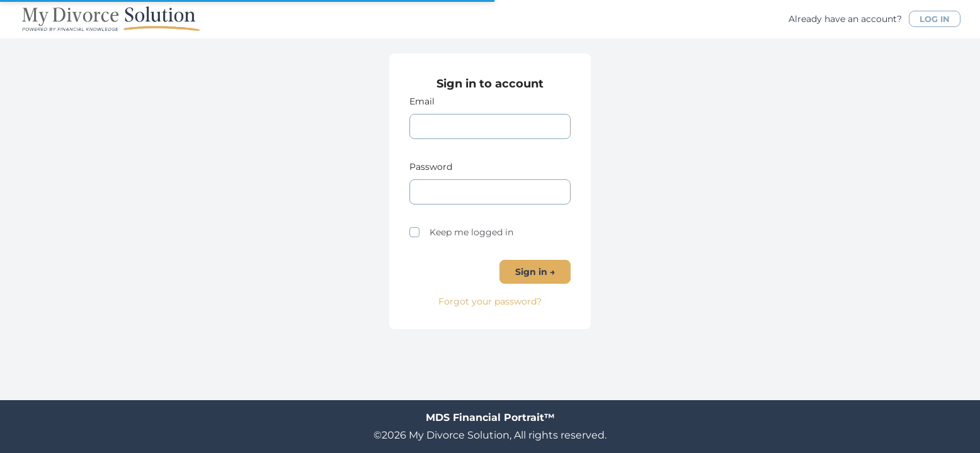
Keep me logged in (461, 232)
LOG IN (935, 19)
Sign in (535, 272)
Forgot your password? (490, 301)
